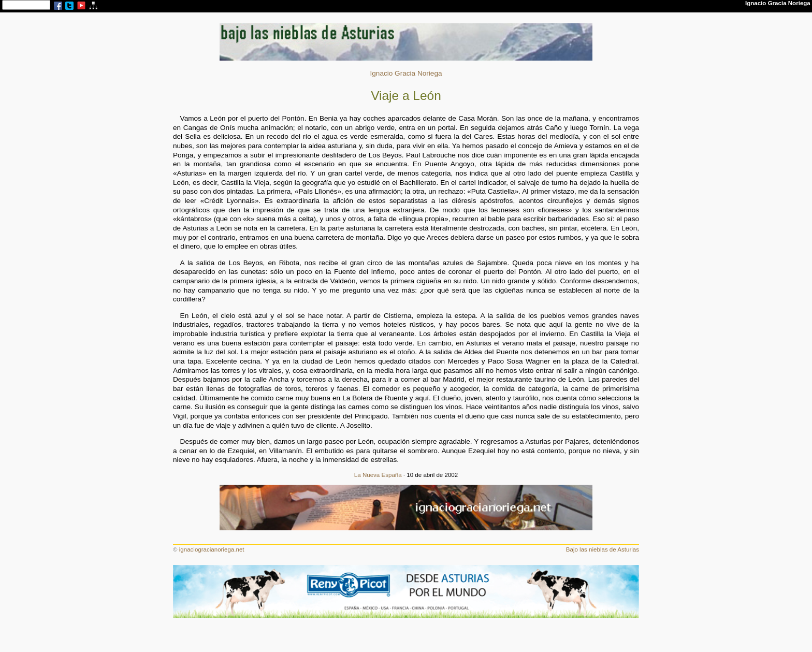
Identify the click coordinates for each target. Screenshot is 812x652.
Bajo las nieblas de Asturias (603, 549)
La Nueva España (378, 475)
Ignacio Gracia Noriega (406, 73)
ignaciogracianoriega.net (212, 549)
